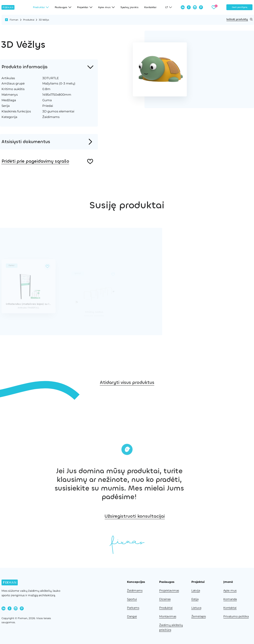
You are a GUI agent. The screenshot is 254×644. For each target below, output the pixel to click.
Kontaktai (150, 7)
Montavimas (168, 616)
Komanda (230, 599)
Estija (195, 599)
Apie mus (230, 590)
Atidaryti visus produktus (127, 392)
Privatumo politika (236, 616)
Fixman (14, 20)
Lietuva (196, 608)
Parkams (133, 608)
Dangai (132, 616)
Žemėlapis (199, 616)
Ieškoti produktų (239, 19)
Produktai (29, 20)
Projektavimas (169, 590)
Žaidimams (135, 590)
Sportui (132, 599)
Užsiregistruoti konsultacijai (164, 516)
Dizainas (165, 599)
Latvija (196, 590)
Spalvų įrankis (129, 7)
